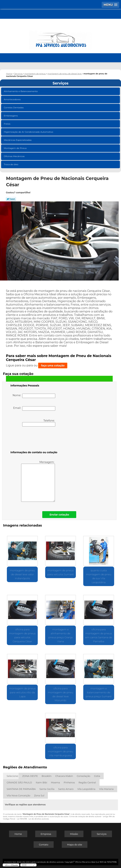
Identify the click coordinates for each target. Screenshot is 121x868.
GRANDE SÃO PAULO (19, 782)
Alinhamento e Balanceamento (21, 91)
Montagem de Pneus (15, 148)
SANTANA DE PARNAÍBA (21, 789)
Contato (44, 845)
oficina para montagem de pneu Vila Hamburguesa (60, 751)
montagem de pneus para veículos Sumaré (60, 572)
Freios (7, 124)
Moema (55, 782)
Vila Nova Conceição (19, 795)
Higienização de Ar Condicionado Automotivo (29, 132)
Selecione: (13, 776)
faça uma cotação (53, 366)
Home (18, 834)
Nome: (34, 396)
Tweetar (11, 199)
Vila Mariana (106, 789)
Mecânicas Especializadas (18, 140)
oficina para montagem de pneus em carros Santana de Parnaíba (99, 635)
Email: (34, 408)
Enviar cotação (59, 515)
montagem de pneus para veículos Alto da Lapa (22, 692)
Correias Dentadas (14, 107)
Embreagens (11, 116)
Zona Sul (39, 795)
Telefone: (39, 423)
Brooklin (47, 776)
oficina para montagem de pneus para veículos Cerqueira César (22, 635)
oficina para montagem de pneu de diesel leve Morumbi (60, 694)
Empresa (46, 834)
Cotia (97, 776)
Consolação (84, 776)
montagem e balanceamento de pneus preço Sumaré (99, 692)
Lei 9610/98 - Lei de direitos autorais (33, 819)
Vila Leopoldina (86, 789)
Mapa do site (75, 845)
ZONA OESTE (30, 776)
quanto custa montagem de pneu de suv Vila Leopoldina (99, 576)
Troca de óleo (11, 164)
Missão (74, 834)
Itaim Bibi (41, 782)
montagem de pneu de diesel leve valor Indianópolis (22, 574)
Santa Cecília (47, 789)
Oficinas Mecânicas (14, 156)
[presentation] (33, 439)
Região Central (87, 782)
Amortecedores (12, 99)
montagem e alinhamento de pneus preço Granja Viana (60, 635)
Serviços (60, 83)
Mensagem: (38, 481)
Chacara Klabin (64, 776)
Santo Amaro (66, 789)
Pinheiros (69, 782)
